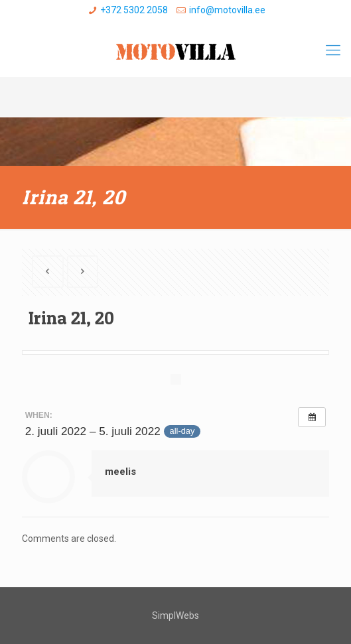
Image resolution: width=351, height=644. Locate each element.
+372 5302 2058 (134, 10)
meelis (120, 472)
